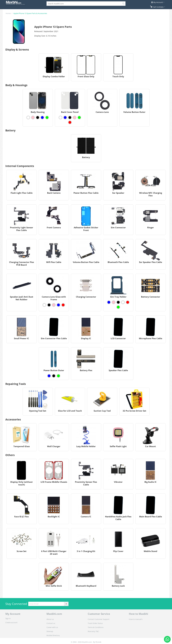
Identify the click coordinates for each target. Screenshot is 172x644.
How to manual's (136, 619)
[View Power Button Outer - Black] (54, 376)
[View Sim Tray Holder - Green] (118, 307)
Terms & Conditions (96, 627)
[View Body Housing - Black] (38, 118)
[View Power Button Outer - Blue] (49, 376)
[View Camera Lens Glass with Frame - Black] (49, 305)
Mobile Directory (53, 635)
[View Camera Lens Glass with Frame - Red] (63, 305)
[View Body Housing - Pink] (33, 118)
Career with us (52, 627)
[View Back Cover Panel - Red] (70, 122)
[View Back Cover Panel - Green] (79, 118)
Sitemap (50, 631)
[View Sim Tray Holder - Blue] (109, 302)
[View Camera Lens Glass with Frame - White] (44, 305)
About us (50, 619)
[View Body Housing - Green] (47, 118)
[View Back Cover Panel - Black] (70, 118)
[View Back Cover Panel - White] (60, 118)
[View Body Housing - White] (28, 118)
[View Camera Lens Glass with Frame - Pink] (54, 305)
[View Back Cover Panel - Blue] (65, 118)
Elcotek (98, 642)
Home (8, 13)
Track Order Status (95, 623)
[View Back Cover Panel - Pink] (75, 118)
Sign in (8, 618)
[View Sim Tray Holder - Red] (128, 302)
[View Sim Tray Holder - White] (123, 302)
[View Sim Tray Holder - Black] (118, 302)
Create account (11, 622)
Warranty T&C (93, 631)
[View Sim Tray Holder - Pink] (114, 302)
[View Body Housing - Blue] (42, 118)
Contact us (51, 623)
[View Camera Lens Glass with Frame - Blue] (58, 305)
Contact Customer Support (99, 619)
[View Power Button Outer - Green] (58, 376)
